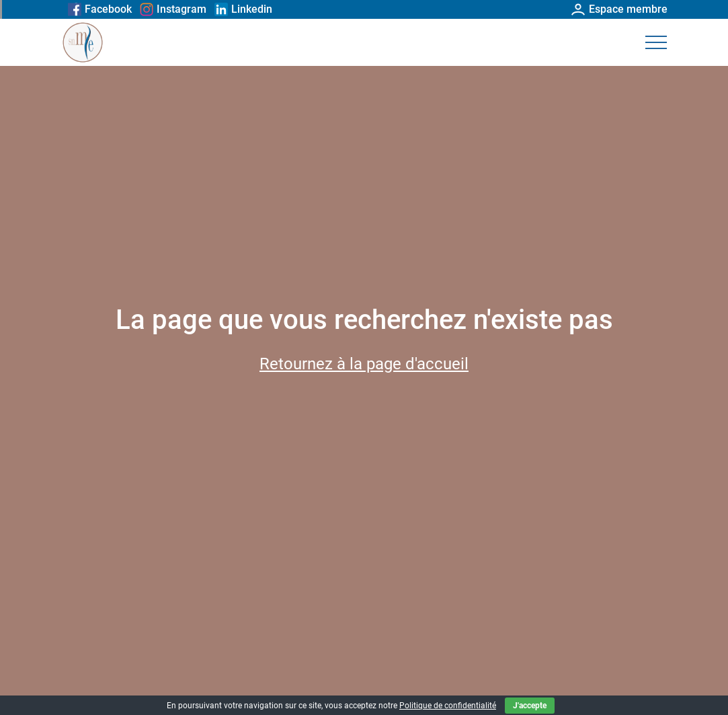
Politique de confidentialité (448, 706)
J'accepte (530, 706)
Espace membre (619, 9)
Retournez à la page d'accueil (364, 364)
